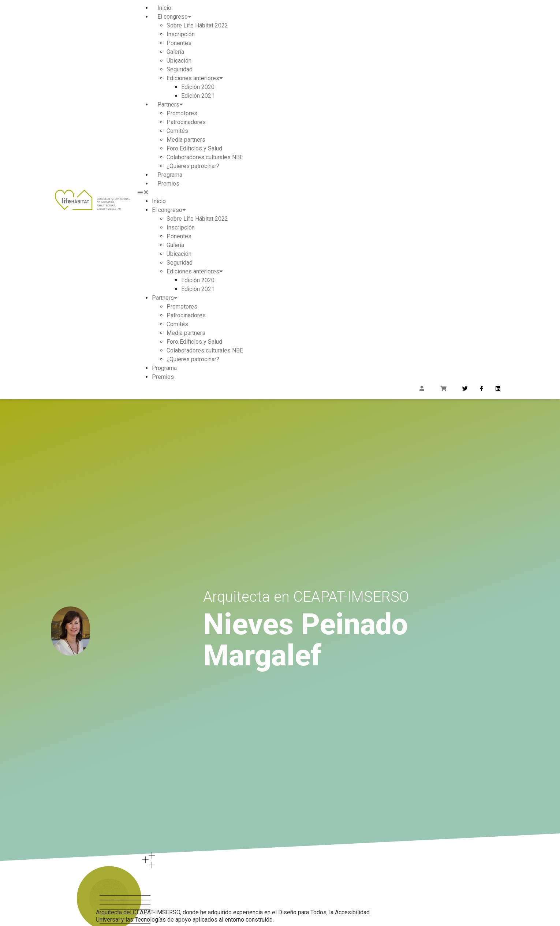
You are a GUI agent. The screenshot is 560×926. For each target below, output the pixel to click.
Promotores (182, 113)
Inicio (164, 8)
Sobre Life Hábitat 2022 (197, 25)
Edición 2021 (198, 96)
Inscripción (181, 34)
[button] (321, 193)
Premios (168, 184)
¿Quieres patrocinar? (193, 166)
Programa (170, 175)
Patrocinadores (186, 122)
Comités (177, 131)
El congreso (174, 17)
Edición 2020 (198, 87)
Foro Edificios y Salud (194, 148)
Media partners (186, 140)
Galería (175, 52)
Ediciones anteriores (195, 78)
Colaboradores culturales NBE (205, 157)
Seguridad (180, 69)
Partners (170, 104)
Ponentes (179, 43)
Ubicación (179, 61)
